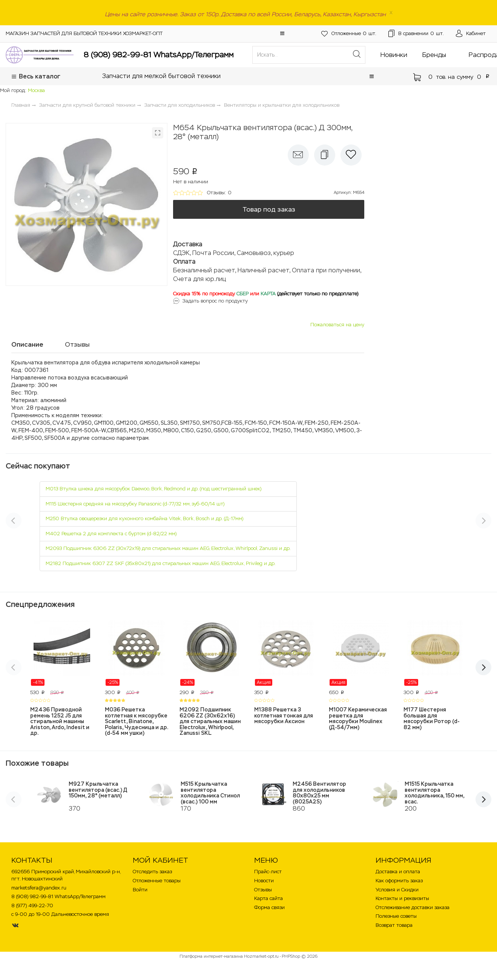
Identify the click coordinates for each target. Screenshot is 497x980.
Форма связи (269, 907)
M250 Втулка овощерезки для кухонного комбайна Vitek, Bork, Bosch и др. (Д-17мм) (144, 518)
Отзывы (263, 890)
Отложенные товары (157, 881)
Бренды (434, 55)
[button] (282, 33)
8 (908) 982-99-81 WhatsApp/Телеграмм (159, 55)
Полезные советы (396, 916)
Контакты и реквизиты (402, 898)
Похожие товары (37, 763)
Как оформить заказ (399, 881)
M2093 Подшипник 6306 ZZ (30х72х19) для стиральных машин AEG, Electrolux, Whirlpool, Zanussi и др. (168, 548)
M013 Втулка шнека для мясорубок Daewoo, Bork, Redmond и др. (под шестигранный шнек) (153, 489)
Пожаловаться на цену (337, 325)
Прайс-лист (268, 872)
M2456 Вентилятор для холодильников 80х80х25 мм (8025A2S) (319, 793)
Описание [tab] (27, 344)
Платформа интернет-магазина (211, 956)
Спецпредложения (40, 604)
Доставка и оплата (398, 872)
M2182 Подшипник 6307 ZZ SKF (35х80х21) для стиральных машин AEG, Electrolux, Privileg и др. (161, 563)
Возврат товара (394, 925)
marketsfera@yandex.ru (39, 888)
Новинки (394, 55)
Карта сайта (268, 898)
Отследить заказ (152, 872)
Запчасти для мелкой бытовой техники (161, 76)
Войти (140, 890)
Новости (264, 881)
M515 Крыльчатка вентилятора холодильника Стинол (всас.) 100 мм (210, 793)
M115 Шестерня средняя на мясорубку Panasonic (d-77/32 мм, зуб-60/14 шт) (135, 504)
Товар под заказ (269, 209)
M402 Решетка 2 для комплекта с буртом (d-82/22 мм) (111, 534)
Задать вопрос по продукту (215, 301)
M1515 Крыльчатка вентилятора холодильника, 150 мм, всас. (434, 793)
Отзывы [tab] (77, 344)
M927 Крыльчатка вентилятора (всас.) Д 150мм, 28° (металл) (98, 790)
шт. (349, 34)
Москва (36, 90)
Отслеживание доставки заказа (413, 907)
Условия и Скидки (397, 890)
